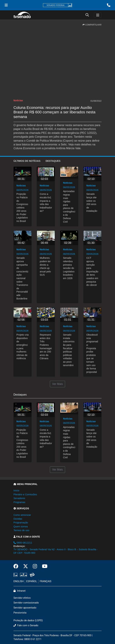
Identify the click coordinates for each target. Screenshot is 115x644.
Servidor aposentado (25, 608)
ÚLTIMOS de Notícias (27, 161)
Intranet (20, 591)
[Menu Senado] (6, 5)
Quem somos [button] (21, 527)
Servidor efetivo (22, 598)
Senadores (19, 498)
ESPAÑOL (32, 581)
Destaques (53, 161)
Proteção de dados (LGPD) (28, 620)
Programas (19, 502)
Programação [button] (21, 523)
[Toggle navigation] (98, 15)
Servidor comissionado (26, 603)
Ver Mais (57, 384)
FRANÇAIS (46, 581)
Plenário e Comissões (25, 494)
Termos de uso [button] (21, 530)
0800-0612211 (23, 543)
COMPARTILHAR (92, 25)
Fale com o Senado (26, 625)
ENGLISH (19, 581)
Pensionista (20, 613)
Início (16, 490)
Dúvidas (18, 519)
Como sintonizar (22, 515)
